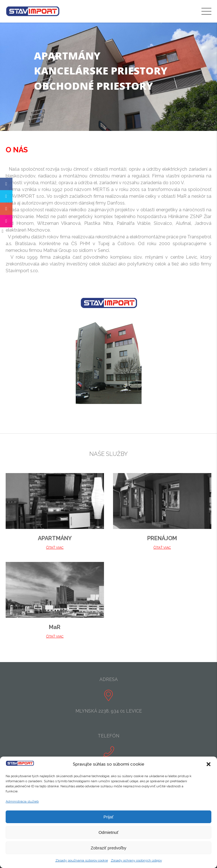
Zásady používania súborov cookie (82, 860)
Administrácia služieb (22, 801)
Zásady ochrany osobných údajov (136, 860)
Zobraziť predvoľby (108, 848)
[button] (209, 764)
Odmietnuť (109, 832)
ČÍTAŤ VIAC (55, 548)
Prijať (108, 817)
